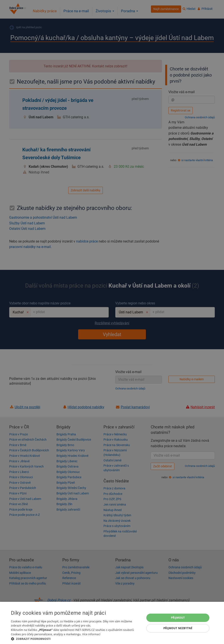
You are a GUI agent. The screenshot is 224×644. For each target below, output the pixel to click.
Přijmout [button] (178, 618)
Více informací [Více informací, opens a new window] (91, 634)
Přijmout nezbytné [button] (178, 628)
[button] (76, 639)
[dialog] (112, 623)
